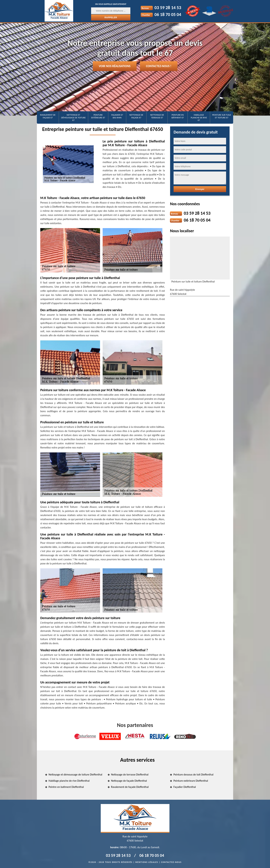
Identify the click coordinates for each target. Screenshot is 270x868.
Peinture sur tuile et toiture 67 (222, 116)
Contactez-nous (171, 862)
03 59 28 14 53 (168, 8)
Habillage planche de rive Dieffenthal (69, 781)
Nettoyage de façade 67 (136, 116)
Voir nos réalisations (115, 66)
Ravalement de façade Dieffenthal (130, 787)
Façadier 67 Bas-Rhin (117, 116)
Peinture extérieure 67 (98, 116)
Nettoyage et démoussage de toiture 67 (73, 117)
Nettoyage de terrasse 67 (157, 116)
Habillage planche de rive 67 (199, 117)
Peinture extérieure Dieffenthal (191, 781)
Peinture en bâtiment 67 (178, 116)
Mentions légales (147, 862)
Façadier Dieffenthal (185, 787)
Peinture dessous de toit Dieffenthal (193, 775)
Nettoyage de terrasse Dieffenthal (130, 775)
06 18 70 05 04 (168, 14)
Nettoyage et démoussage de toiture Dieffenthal (75, 775)
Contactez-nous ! (159, 66)
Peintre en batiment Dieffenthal (66, 787)
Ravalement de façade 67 (48, 116)
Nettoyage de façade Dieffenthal (129, 781)
